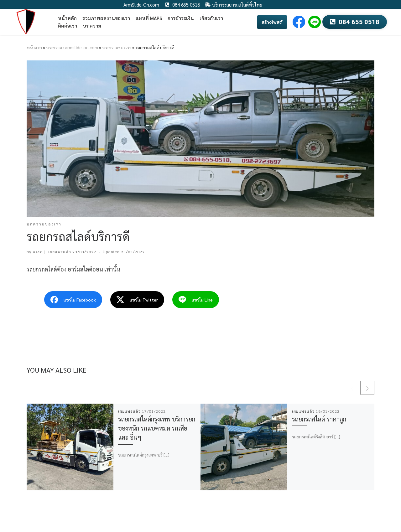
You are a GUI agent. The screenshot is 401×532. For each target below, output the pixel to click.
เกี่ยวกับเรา (211, 18)
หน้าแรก (34, 47)
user (37, 252)
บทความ (92, 26)
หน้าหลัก (67, 18)
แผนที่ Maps (149, 18)
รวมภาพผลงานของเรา (106, 18)
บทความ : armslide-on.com (72, 47)
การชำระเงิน (181, 18)
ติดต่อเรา (68, 26)
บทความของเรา (117, 47)
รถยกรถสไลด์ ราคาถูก (319, 419)
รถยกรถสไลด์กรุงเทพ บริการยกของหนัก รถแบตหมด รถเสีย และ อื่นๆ (157, 428)
